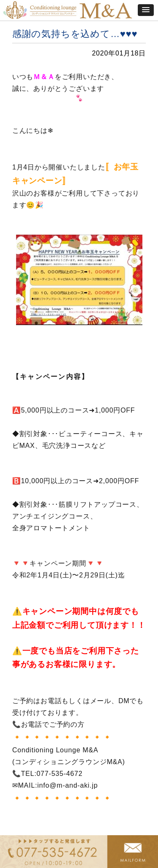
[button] (146, 10)
